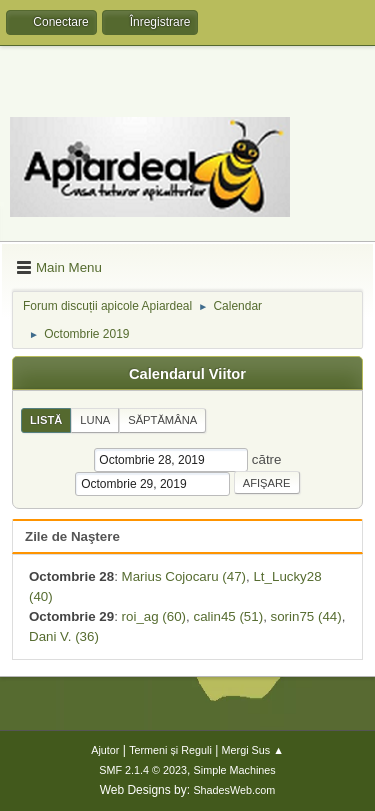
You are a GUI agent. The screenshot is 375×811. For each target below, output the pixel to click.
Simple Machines (235, 770)
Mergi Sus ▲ (253, 750)
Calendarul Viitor (187, 374)
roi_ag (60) (154, 616)
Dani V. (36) (64, 636)
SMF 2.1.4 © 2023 (143, 770)
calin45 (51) (228, 616)
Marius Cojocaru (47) (184, 576)
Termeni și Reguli (170, 750)
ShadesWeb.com (234, 790)
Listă (46, 420)
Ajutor (105, 750)
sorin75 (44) (306, 616)
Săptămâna (162, 420)
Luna (95, 420)
